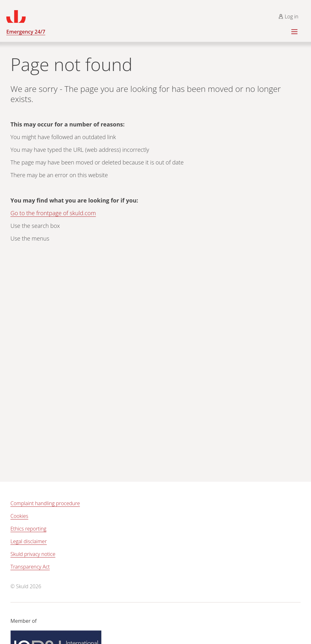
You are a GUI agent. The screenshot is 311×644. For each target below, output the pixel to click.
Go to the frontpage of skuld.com (53, 213)
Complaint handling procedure (45, 503)
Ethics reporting (28, 529)
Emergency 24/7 (26, 32)
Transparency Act (30, 567)
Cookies (19, 516)
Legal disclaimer (29, 541)
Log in (288, 16)
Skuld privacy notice (33, 554)
